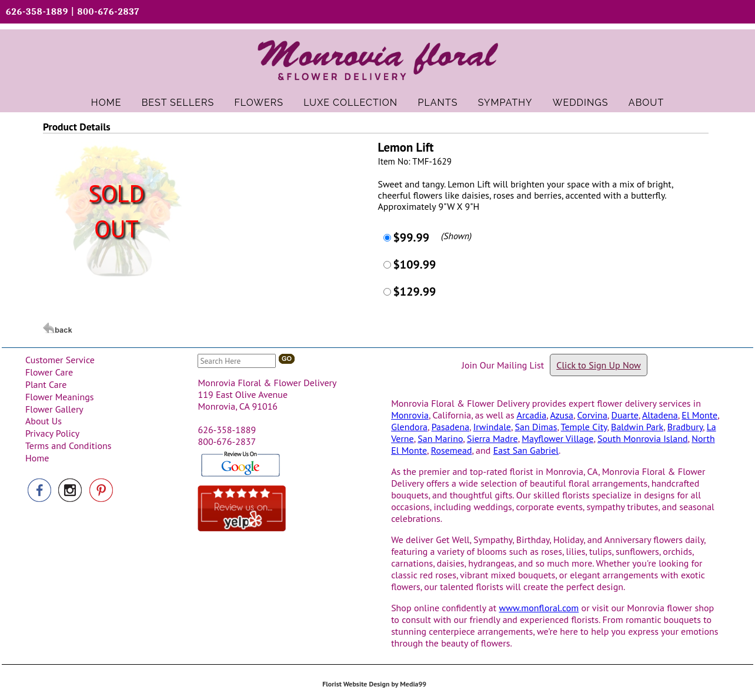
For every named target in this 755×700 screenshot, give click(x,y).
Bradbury (685, 427)
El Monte (699, 415)
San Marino (440, 438)
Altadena (660, 415)
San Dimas (536, 427)
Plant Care (46, 384)
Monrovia (410, 415)
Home (37, 458)
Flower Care (49, 372)
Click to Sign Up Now (599, 365)
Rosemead (452, 450)
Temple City (584, 427)
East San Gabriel (526, 450)
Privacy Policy (52, 433)
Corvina (592, 415)
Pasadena (450, 427)
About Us (44, 421)
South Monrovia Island (643, 438)
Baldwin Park (637, 427)
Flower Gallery (54, 409)
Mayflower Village (557, 438)
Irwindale (492, 427)
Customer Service (60, 360)
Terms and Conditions (69, 446)
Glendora (409, 427)
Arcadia (532, 415)
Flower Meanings (60, 397)
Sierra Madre (492, 438)
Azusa (561, 415)
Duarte (624, 415)
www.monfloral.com (539, 608)
